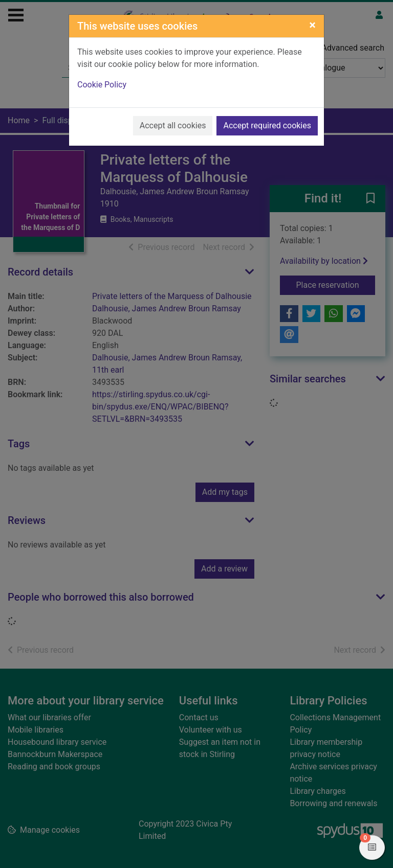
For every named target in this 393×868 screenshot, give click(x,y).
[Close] (312, 25)
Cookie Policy (102, 85)
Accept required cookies (267, 125)
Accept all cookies (173, 125)
